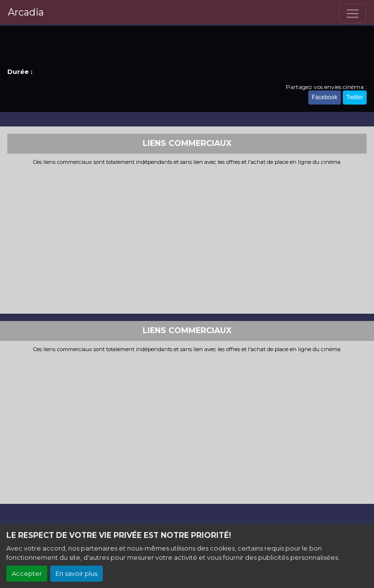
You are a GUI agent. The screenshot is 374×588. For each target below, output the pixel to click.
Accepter (27, 574)
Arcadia (26, 12)
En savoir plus (76, 574)
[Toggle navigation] (353, 14)
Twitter (355, 97)
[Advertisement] (187, 238)
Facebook (325, 97)
